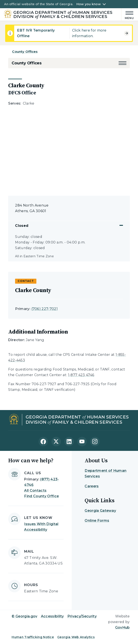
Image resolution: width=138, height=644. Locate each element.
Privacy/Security (82, 616)
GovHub (122, 627)
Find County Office (41, 496)
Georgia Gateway (100, 511)
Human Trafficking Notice (33, 637)
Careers (92, 486)
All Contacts (35, 491)
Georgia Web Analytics (76, 637)
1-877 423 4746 (81, 375)
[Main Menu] (128, 15)
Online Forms (97, 521)
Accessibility (52, 616)
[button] (122, 63)
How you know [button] (89, 4)
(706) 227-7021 (45, 309)
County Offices (25, 52)
